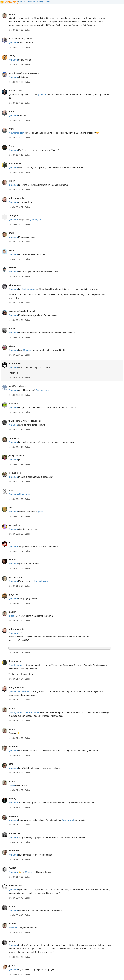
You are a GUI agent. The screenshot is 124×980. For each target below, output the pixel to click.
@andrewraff (68, 820)
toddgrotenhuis (16, 198)
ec (10, 542)
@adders (27, 350)
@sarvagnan (35, 220)
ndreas (12, 329)
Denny (12, 56)
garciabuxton (15, 577)
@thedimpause (16, 691)
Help (48, 2)
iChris (11, 111)
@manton (13, 60)
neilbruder (14, 747)
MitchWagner (15, 285)
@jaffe (11, 785)
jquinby (12, 799)
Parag (11, 146)
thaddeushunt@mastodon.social (25, 421)
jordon (12, 181)
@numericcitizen (16, 133)
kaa (10, 508)
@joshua (13, 928)
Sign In (21, 2)
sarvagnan (14, 216)
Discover (31, 2)
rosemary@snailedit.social (22, 311)
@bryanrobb (24, 494)
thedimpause (15, 164)
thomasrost (14, 833)
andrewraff (14, 816)
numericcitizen (16, 91)
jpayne (12, 966)
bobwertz (13, 403)
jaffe (11, 764)
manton (12, 14)
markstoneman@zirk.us (20, 39)
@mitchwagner (29, 289)
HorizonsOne (15, 886)
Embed (27, 30)
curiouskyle (14, 525)
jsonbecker (14, 438)
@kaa (41, 512)
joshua (12, 906)
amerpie (12, 560)
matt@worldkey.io (17, 386)
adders (12, 346)
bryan (11, 490)
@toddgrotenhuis (16, 665)
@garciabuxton (41, 581)
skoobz (12, 268)
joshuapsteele (15, 473)
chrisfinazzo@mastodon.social (24, 73)
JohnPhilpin (15, 363)
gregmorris (14, 594)
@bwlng (29, 872)
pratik (11, 233)
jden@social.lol (16, 456)
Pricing (40, 2)
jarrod (11, 250)
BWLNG (12, 868)
